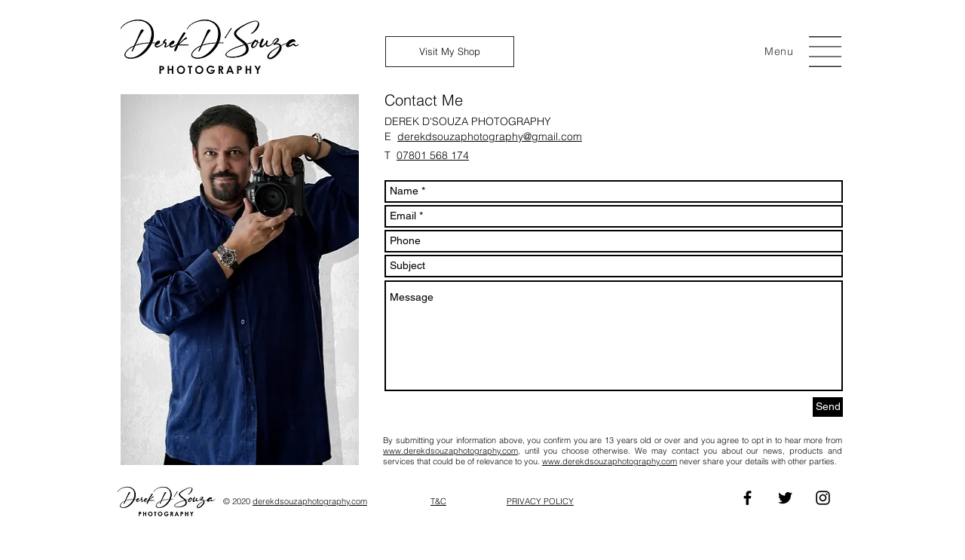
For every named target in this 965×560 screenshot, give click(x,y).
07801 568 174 (433, 155)
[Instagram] (823, 498)
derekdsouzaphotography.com (310, 501)
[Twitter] (785, 498)
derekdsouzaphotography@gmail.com (490, 136)
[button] (779, 51)
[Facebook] (747, 498)
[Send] (828, 407)
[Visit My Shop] (450, 52)
